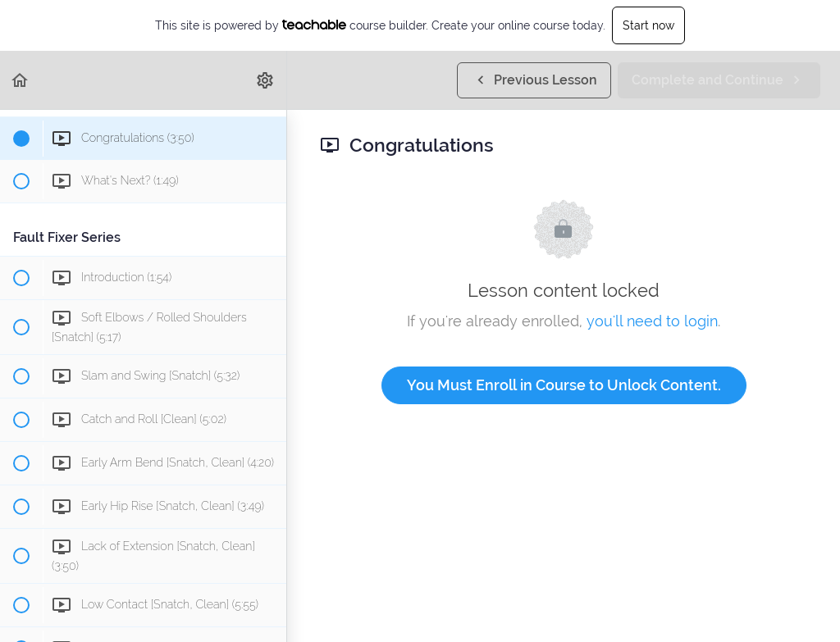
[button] (21, 80)
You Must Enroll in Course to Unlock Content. (564, 385)
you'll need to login (652, 321)
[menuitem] (266, 80)
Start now (648, 25)
